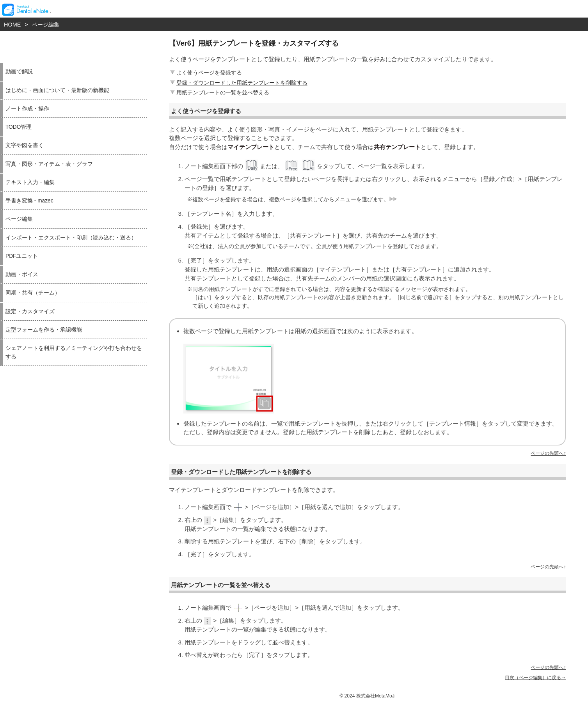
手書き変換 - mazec (29, 201)
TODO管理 (19, 127)
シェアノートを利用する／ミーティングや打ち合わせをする (74, 352)
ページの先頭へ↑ (548, 453)
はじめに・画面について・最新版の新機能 (57, 90)
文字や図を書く (25, 145)
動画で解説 (19, 72)
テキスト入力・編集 (30, 182)
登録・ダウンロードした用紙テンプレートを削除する (238, 83)
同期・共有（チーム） (33, 293)
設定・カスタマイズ (30, 311)
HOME (12, 25)
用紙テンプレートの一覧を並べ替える (219, 92)
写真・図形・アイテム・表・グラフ (49, 164)
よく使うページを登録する (205, 73)
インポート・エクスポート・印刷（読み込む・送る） (71, 238)
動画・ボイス (22, 274)
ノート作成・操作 (27, 109)
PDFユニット (22, 256)
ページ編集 (46, 25)
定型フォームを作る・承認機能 (44, 330)
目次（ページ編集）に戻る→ (535, 678)
